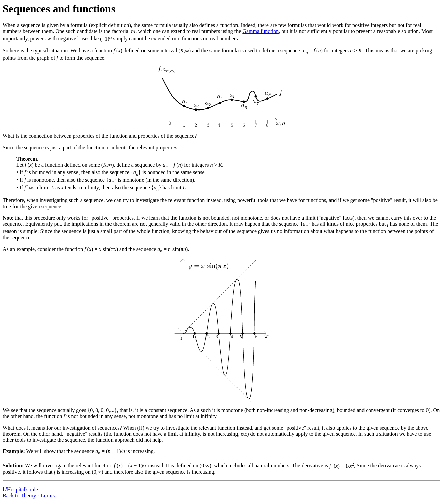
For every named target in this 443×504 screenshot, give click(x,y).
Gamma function (260, 31)
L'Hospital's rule (20, 489)
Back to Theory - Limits (29, 495)
